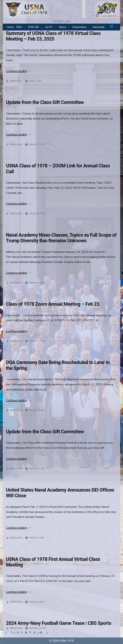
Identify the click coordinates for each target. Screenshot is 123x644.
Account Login (61, 21)
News (62, 27)
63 (41, 633)
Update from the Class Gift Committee (45, 102)
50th (19, 27)
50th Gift (33, 27)
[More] (112, 27)
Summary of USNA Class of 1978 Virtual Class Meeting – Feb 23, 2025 (53, 36)
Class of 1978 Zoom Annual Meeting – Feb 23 (53, 304)
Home (10, 27)
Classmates (79, 27)
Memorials (98, 27)
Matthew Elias (16, 81)
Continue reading (19, 71)
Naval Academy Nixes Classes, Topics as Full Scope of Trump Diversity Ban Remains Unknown (61, 238)
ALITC (49, 27)
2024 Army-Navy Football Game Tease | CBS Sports (59, 623)
